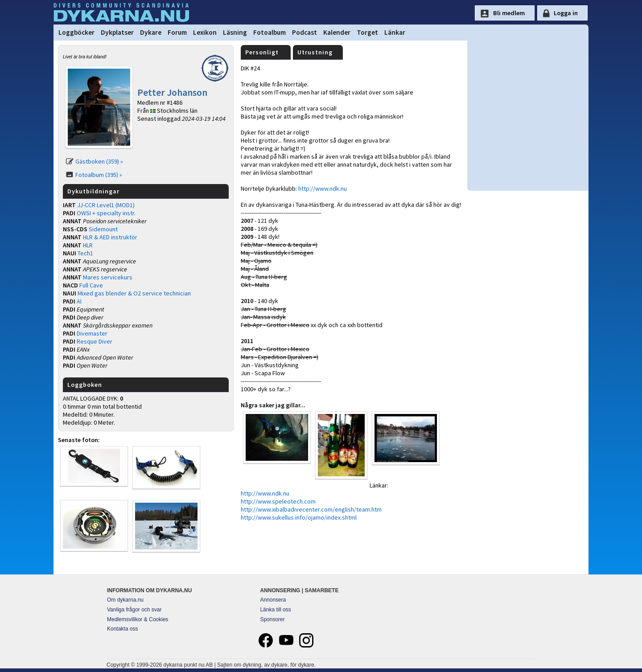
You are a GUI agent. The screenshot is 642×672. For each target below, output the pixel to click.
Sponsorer (272, 619)
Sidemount (103, 229)
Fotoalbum (270, 32)
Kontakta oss (122, 629)
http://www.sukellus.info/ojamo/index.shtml (299, 517)
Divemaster (92, 333)
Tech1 (85, 253)
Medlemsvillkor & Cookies (138, 619)
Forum (177, 32)
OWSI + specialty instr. (106, 213)
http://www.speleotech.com (278, 501)
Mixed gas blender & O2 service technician (134, 293)
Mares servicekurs (108, 277)
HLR (88, 245)
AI (79, 301)
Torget (367, 32)
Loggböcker (76, 32)
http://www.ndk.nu (323, 188)
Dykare (151, 32)
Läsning (235, 32)
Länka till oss (275, 610)
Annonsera (273, 600)
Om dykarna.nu (125, 600)
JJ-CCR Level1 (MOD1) (106, 205)
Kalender (337, 32)
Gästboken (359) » (99, 161)
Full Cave (91, 285)
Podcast (305, 32)
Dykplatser (117, 32)
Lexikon (205, 32)
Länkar (395, 32)
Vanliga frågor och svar (134, 610)
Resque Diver (95, 341)
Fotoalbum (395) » (99, 175)
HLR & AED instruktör (110, 237)
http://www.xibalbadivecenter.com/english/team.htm (311, 509)
